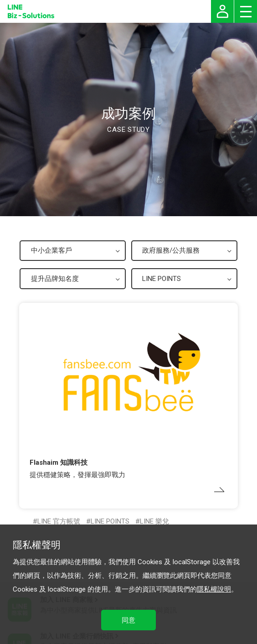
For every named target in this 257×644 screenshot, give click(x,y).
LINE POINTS (110, 521)
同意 (128, 620)
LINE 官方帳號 (59, 521)
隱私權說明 (214, 589)
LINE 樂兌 (154, 521)
